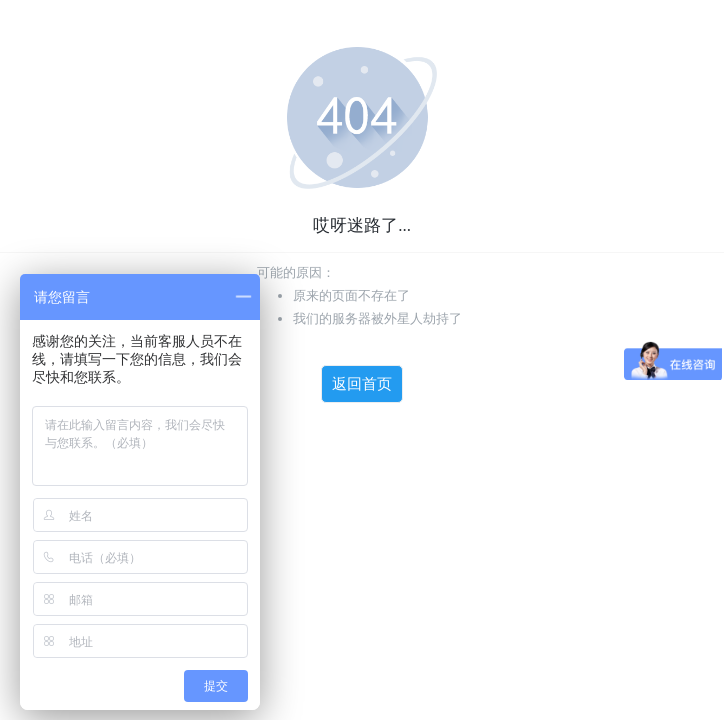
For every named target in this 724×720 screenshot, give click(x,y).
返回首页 (362, 384)
